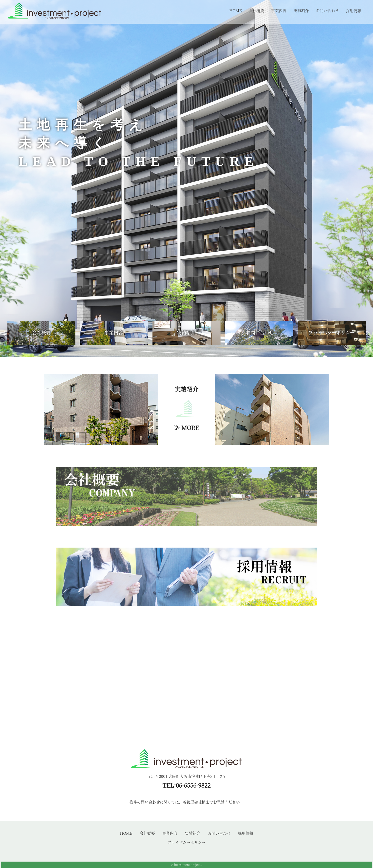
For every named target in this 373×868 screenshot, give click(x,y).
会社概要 (256, 11)
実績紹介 (301, 11)
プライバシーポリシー (186, 842)
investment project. (188, 865)
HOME (236, 11)
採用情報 (353, 11)
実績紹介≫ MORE (186, 408)
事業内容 (279, 11)
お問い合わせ (327, 11)
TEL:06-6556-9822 (186, 785)
